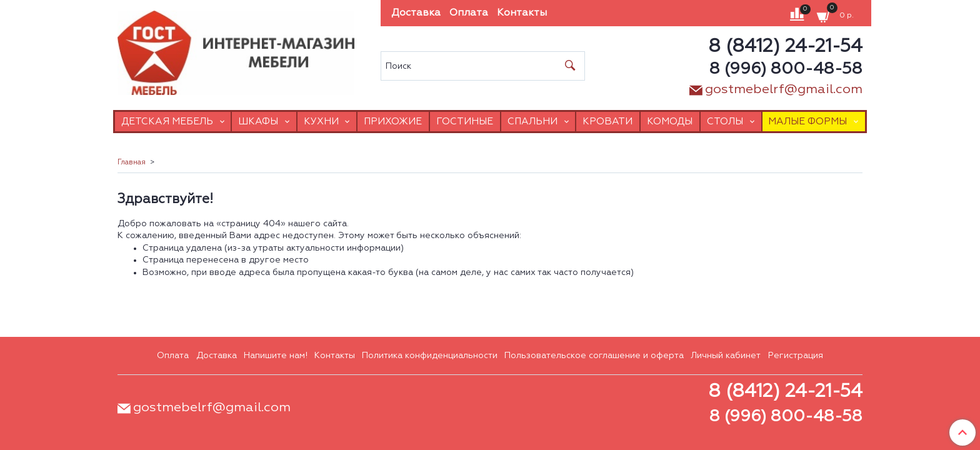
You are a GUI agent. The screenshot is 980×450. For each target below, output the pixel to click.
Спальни (532, 122)
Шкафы (258, 122)
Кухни (321, 122)
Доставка (416, 13)
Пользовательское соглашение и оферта (594, 356)
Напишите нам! (276, 356)
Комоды (670, 122)
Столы (725, 122)
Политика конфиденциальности (430, 356)
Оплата (469, 13)
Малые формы (807, 122)
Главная (132, 162)
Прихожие (393, 122)
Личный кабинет (726, 356)
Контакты (522, 13)
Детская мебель (167, 122)
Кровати (607, 122)
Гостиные (465, 122)
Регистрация (796, 356)
